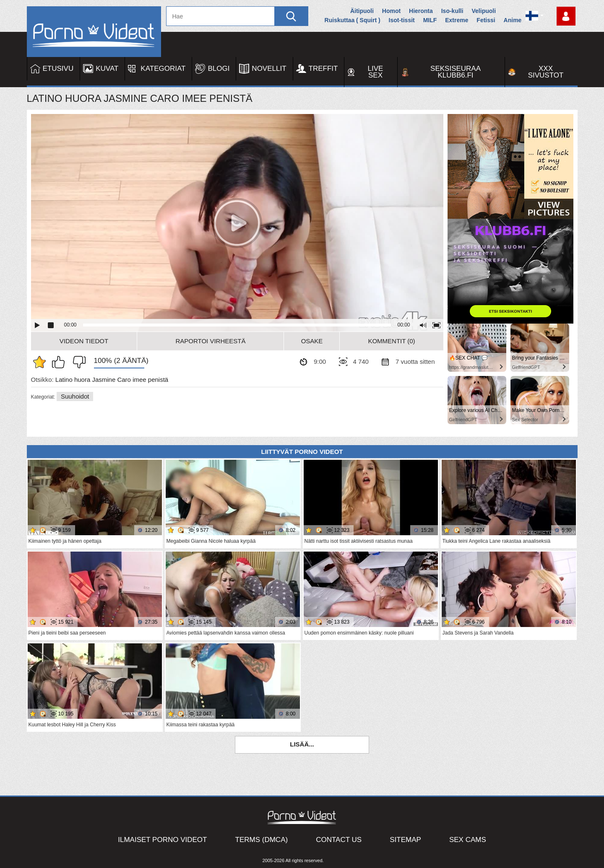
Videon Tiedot (84, 341)
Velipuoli (484, 11)
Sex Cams (468, 840)
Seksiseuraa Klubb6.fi (456, 72)
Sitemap (405, 840)
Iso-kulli (452, 11)
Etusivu (58, 69)
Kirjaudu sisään (566, 16)
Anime (513, 20)
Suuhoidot (75, 396)
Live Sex (376, 72)
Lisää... (302, 744)
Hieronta (421, 11)
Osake (312, 341)
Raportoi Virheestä (210, 341)
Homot (391, 11)
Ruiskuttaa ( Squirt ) (353, 20)
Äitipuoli (362, 11)
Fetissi (486, 20)
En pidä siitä (77, 362)
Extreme (457, 20)
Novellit (269, 69)
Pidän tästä (60, 362)
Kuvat (107, 69)
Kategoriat (163, 69)
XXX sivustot (546, 72)
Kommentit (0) (391, 341)
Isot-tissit (402, 20)
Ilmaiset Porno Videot (162, 840)
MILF (430, 20)
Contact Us (339, 840)
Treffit (323, 69)
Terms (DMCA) (262, 840)
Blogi (219, 69)
